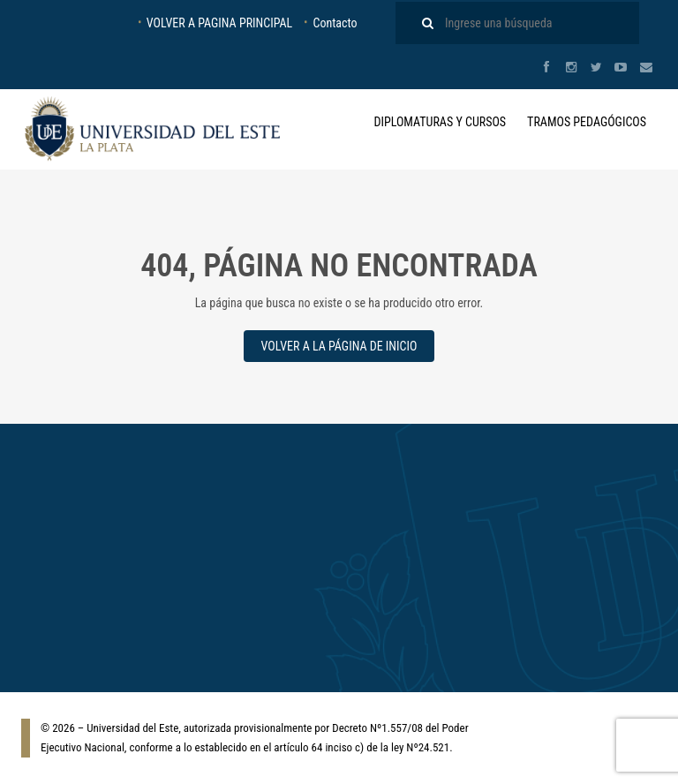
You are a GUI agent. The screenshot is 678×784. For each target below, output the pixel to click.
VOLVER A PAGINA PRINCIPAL (219, 23)
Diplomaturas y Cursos (440, 122)
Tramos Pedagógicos (587, 122)
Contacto (335, 23)
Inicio (485, 530)
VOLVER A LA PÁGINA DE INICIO (339, 346)
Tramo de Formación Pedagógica (331, 530)
